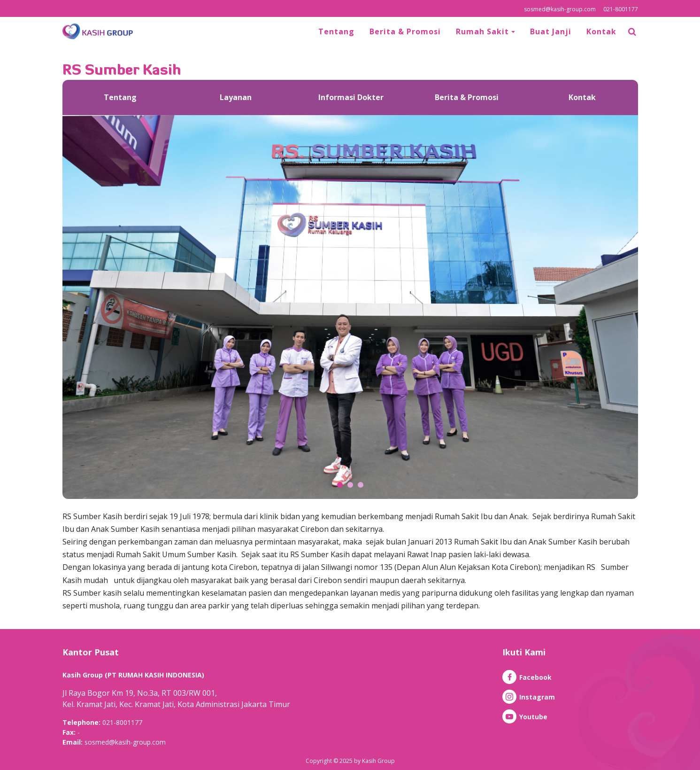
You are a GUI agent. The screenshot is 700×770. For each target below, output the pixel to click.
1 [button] (340, 485)
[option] (120, 97)
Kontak (601, 31)
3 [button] (361, 485)
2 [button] (350, 485)
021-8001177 (621, 9)
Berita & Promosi (405, 31)
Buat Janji (551, 31)
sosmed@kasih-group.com (560, 9)
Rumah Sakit (484, 31)
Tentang (336, 31)
